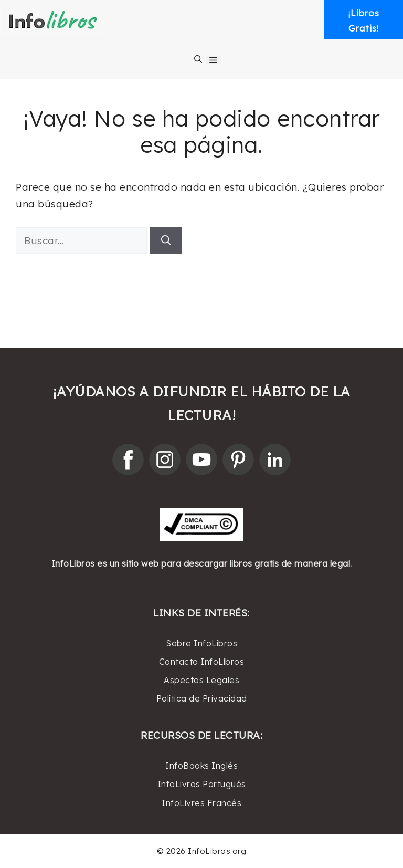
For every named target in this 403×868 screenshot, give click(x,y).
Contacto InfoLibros (202, 662)
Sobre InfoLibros (201, 643)
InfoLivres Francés (201, 803)
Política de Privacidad (202, 698)
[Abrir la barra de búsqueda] (198, 59)
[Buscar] (166, 241)
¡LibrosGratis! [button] (364, 20)
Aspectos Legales (201, 680)
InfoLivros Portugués (202, 784)
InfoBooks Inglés (201, 766)
